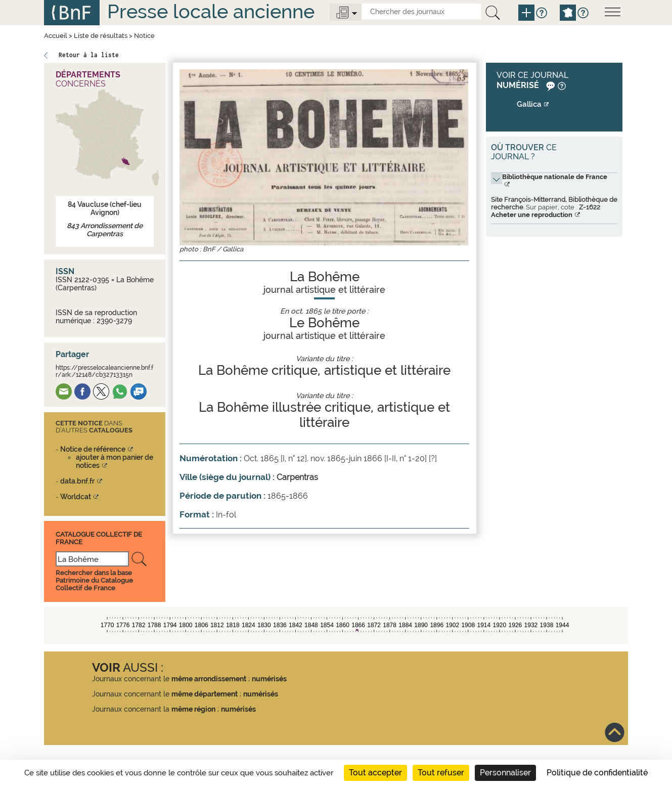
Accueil (56, 36)
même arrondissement (209, 679)
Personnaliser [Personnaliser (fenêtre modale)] (505, 773)
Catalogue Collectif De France (99, 538)
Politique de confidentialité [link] (597, 773)
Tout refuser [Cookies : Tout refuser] (441, 773)
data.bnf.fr (77, 481)
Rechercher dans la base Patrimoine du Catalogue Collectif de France (94, 580)
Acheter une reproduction (532, 215)
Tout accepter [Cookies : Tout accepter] (375, 773)
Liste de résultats (101, 36)
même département (205, 694)
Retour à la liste (89, 55)
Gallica (529, 104)
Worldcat (76, 497)
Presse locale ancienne (211, 11)
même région (193, 709)
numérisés (269, 679)
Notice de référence (93, 449)
